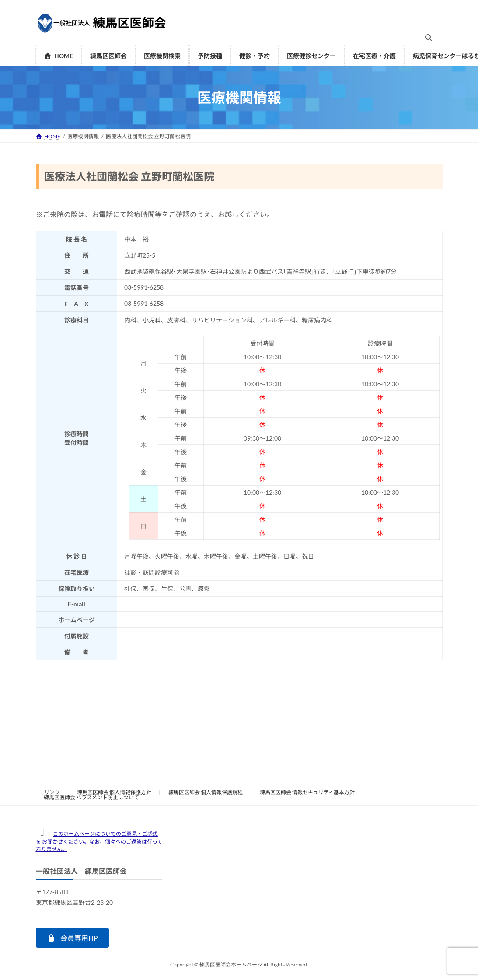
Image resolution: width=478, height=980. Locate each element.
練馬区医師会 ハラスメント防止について (91, 797)
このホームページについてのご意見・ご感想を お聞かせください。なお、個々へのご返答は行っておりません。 (99, 841)
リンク (52, 792)
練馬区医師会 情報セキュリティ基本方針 (307, 792)
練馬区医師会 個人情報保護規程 (206, 792)
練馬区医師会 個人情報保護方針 (114, 792)
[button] (72, 938)
